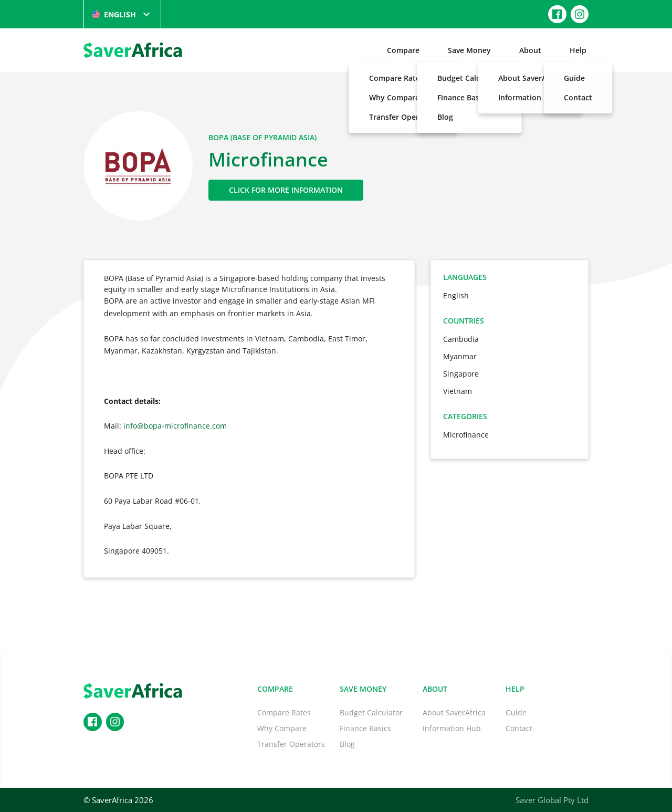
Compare (403, 50)
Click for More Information (286, 190)
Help (578, 50)
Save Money (469, 50)
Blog (347, 744)
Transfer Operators (291, 744)
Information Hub (452, 728)
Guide (516, 712)
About (530, 50)
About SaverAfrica (454, 712)
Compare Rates (284, 712)
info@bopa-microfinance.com (175, 426)
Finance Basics (365, 728)
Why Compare (282, 728)
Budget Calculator (371, 712)
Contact (519, 728)
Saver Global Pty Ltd (552, 800)
